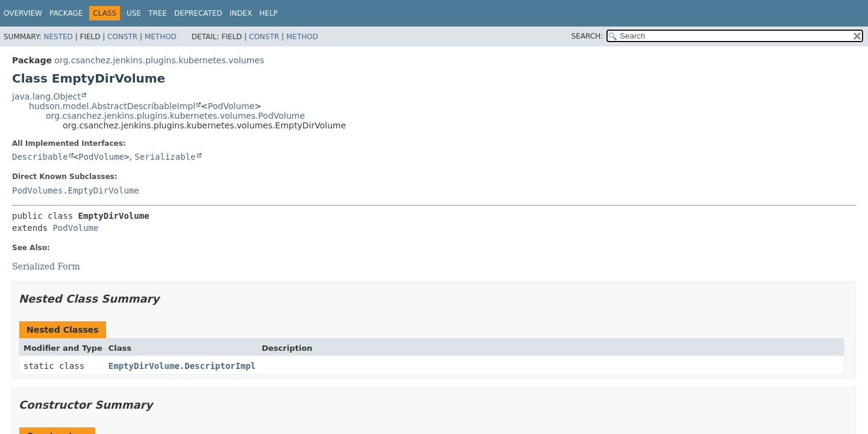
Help (269, 13)
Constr (122, 37)
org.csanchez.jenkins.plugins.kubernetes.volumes (159, 60)
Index (241, 13)
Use (134, 13)
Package (66, 13)
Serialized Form (46, 266)
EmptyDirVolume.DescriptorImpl (182, 366)
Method (161, 37)
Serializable (165, 157)
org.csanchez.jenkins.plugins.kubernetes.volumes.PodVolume (175, 116)
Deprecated (198, 13)
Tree (158, 13)
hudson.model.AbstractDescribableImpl (112, 106)
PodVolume (231, 106)
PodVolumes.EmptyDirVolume (76, 190)
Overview (23, 13)
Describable (40, 157)
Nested (58, 37)
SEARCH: (587, 36)
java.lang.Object (46, 96)
